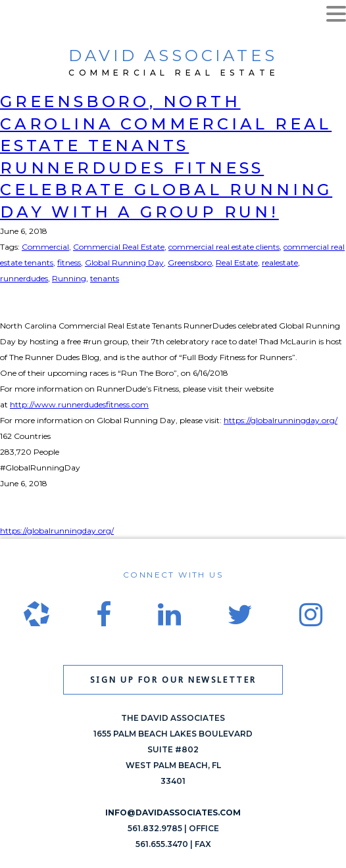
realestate (280, 263)
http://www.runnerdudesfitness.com (79, 404)
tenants (105, 278)
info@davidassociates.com (173, 812)
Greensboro (190, 263)
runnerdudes (24, 278)
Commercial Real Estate (119, 247)
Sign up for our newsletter (173, 680)
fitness (69, 263)
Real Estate (237, 263)
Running (69, 278)
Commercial (45, 247)
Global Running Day (124, 263)
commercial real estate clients (224, 247)
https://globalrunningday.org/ (281, 420)
